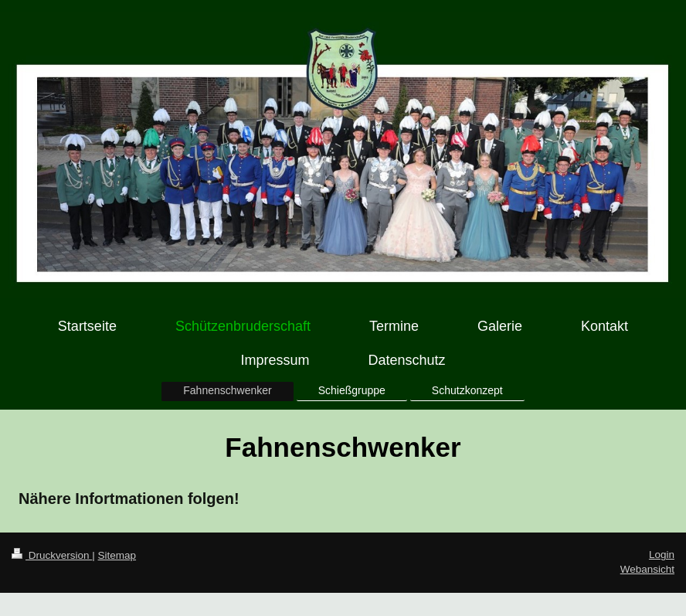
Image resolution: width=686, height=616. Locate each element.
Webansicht (647, 569)
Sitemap (117, 555)
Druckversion (52, 555)
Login (662, 555)
